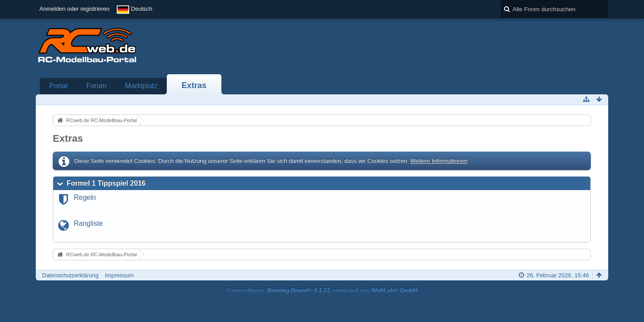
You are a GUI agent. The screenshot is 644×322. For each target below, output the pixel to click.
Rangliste (88, 223)
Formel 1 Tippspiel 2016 (106, 183)
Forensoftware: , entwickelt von (322, 290)
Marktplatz (141, 86)
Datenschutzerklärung (70, 275)
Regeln (85, 197)
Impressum (119, 275)
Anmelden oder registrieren (74, 9)
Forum (96, 86)
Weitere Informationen (439, 161)
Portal (58, 86)
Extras (194, 85)
